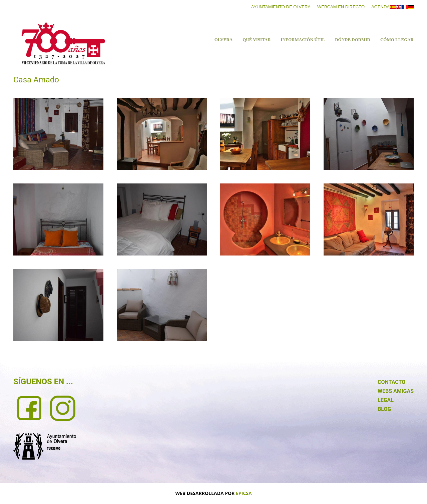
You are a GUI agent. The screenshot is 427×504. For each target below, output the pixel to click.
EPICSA (244, 493)
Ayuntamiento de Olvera (281, 7)
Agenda (380, 7)
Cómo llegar (397, 40)
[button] (58, 134)
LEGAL (386, 400)
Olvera (224, 40)
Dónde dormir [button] (353, 40)
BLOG (384, 409)
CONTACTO (391, 382)
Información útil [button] (303, 40)
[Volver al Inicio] (63, 43)
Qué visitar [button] (257, 40)
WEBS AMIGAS (396, 391)
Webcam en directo (341, 7)
